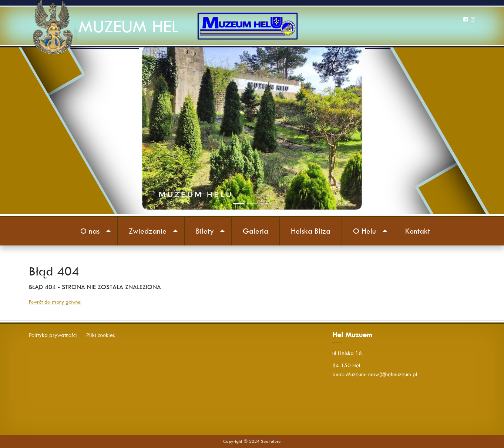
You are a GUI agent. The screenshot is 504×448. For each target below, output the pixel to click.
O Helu (364, 231)
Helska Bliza (311, 231)
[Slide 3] (265, 204)
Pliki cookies (100, 335)
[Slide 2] (252, 204)
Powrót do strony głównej (55, 302)
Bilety (205, 231)
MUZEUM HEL (128, 26)
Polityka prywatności (53, 335)
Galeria (256, 231)
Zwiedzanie (148, 231)
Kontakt (418, 231)
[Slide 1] (239, 204)
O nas (90, 231)
